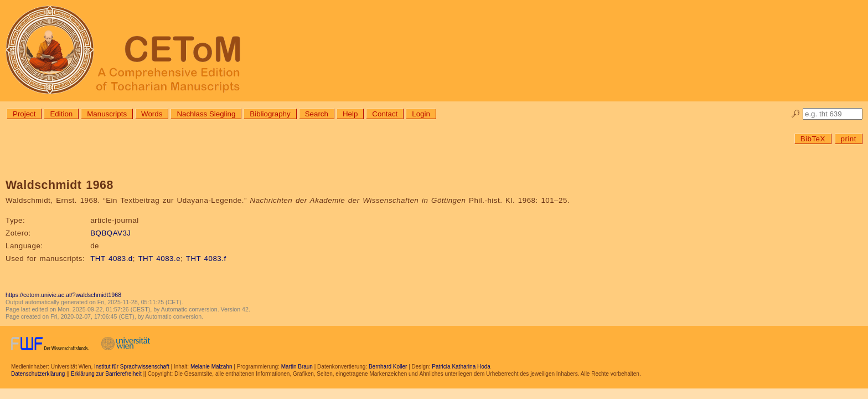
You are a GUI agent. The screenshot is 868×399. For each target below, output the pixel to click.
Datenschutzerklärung (38, 374)
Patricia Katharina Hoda (461, 367)
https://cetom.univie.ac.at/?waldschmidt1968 (63, 295)
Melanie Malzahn (211, 367)
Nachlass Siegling (206, 114)
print (849, 139)
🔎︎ (796, 114)
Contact (385, 114)
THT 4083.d (112, 259)
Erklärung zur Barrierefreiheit (106, 374)
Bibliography (270, 114)
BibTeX (813, 139)
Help (350, 114)
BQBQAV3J (110, 233)
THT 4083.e (159, 259)
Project (24, 114)
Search (317, 114)
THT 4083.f (206, 259)
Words (152, 114)
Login (421, 114)
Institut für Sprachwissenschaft (132, 367)
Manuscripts (107, 114)
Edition (61, 114)
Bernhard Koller (388, 367)
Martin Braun (297, 367)
